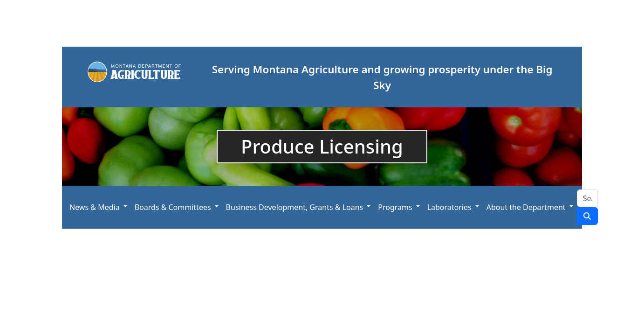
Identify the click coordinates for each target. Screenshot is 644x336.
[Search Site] (587, 198)
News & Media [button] (95, 207)
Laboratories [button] (449, 207)
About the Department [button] (526, 207)
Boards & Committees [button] (173, 207)
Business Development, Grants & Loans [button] (295, 207)
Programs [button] (395, 207)
